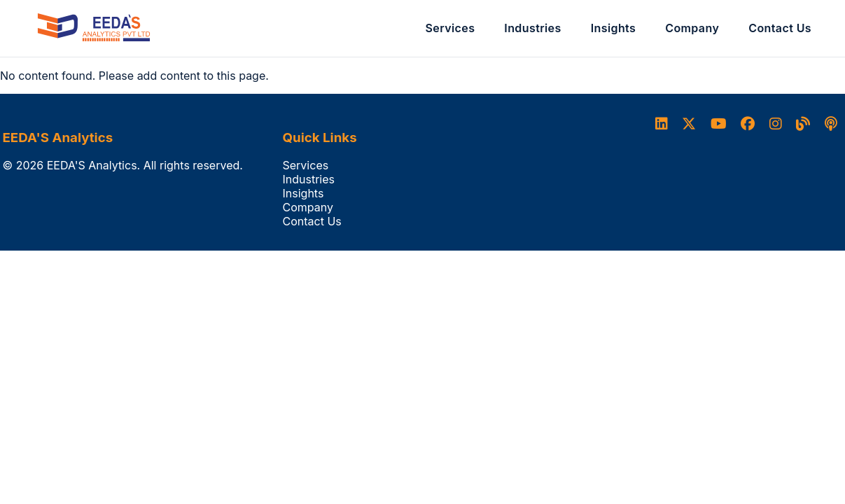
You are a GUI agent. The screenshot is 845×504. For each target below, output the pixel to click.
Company (692, 28)
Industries (532, 28)
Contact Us (780, 28)
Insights (614, 28)
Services (451, 28)
